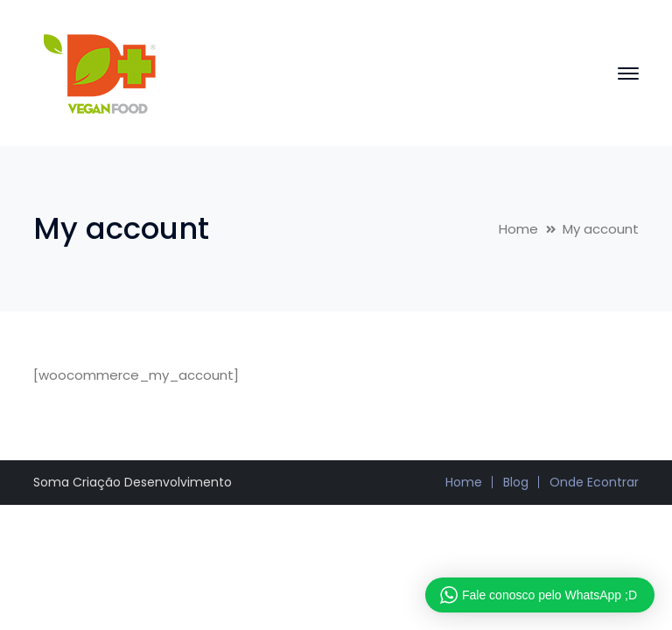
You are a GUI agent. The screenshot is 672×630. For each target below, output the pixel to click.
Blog (516, 482)
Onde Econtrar (594, 482)
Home (518, 229)
